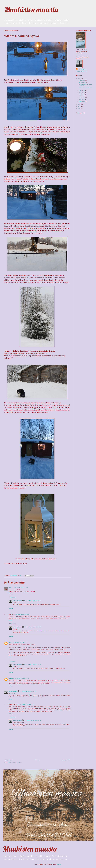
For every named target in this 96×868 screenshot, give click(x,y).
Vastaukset (13, 597)
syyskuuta (82, 93)
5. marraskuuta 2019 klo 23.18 (32, 601)
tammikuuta (82, 101)
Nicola (10, 588)
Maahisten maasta (31, 10)
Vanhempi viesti (66, 760)
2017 (79, 106)
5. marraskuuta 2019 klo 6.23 (21, 678)
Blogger (59, 864)
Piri (10, 642)
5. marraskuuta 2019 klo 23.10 (28, 691)
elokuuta (82, 95)
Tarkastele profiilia (82, 71)
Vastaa (10, 594)
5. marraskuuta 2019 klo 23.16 (32, 664)
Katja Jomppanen (17, 601)
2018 (79, 104)
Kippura (11, 678)
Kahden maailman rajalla (85, 88)
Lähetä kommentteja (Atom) (15, 763)
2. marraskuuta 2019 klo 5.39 (20, 588)
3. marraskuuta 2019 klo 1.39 (22, 614)
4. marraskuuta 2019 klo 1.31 (19, 642)
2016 (79, 109)
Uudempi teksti (9, 760)
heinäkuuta (82, 97)
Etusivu (37, 760)
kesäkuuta (82, 99)
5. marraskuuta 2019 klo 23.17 (32, 627)
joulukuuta (82, 80)
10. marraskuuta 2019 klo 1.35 (26, 704)
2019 (79, 78)
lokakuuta (82, 91)
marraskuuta (82, 82)
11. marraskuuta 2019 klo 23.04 (33, 720)
